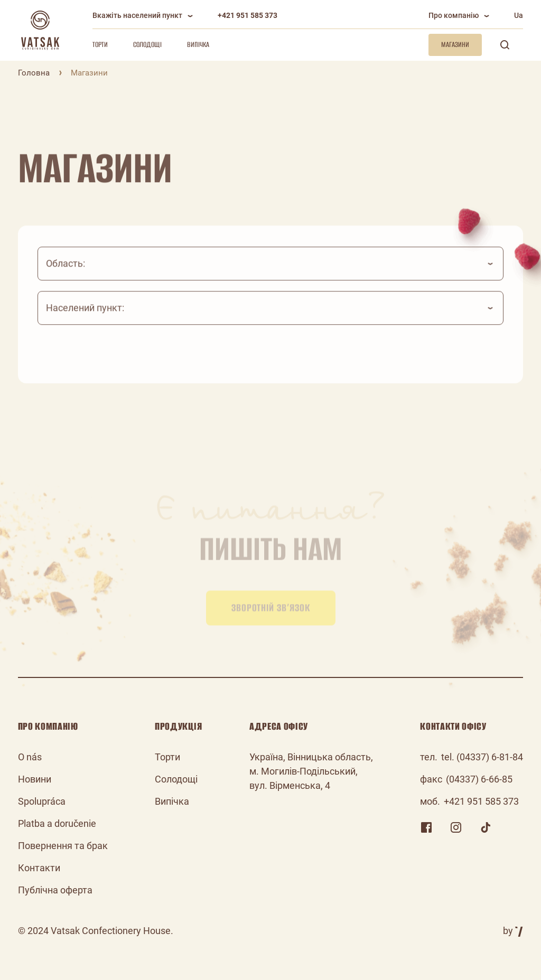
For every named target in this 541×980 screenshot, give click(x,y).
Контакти (39, 868)
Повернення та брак (63, 846)
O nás (30, 757)
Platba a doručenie (57, 823)
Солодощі (147, 45)
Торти (100, 45)
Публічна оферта (55, 890)
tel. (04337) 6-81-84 (482, 757)
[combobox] (271, 272)
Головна (34, 73)
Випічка (198, 45)
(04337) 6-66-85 (479, 779)
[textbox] (271, 272)
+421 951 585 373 (248, 15)
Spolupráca (42, 801)
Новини (35, 779)
